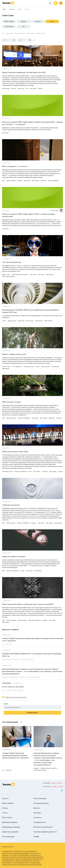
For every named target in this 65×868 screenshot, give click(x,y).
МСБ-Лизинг (37, 472)
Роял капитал (30, 321)
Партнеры (37, 813)
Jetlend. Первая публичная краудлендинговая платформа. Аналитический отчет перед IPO (32, 640)
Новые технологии (18, 690)
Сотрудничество (40, 822)
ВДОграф (9, 690)
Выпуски (37, 808)
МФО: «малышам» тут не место (15, 166)
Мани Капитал (48, 321)
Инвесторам (31, 33)
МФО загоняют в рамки (11, 402)
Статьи (20, 9)
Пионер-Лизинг (6, 367)
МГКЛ (30, 472)
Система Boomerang (41, 803)
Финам (22, 571)
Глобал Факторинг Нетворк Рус (20, 275)
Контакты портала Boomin (43, 827)
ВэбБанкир (44, 181)
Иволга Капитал (46, 367)
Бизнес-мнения (9, 21)
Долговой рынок (12, 321)
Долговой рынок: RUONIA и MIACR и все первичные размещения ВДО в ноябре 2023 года (30, 311)
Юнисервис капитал (29, 367)
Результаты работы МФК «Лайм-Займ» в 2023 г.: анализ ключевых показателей (29, 215)
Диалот (40, 89)
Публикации (12, 9)
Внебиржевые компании (11, 827)
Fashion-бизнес (20, 33)
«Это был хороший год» (12, 262)
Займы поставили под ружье (14, 557)
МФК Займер (35, 181)
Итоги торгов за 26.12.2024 (13, 687)
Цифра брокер (6, 368)
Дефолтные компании (10, 832)
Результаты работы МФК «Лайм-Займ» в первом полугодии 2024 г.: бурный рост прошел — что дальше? (32, 123)
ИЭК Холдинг (33, 89)
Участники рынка (8, 837)
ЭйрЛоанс (59, 418)
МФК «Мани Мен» (11, 418)
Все (23, 27)
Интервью (5, 677)
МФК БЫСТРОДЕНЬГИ (24, 418)
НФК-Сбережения (17, 367)
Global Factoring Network (9, 276)
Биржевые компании (10, 822)
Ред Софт (13, 89)
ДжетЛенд (8, 644)
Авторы (23, 21)
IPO (3, 644)
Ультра (38, 367)
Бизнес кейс (40, 33)
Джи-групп (41, 275)
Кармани (20, 181)
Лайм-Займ (27, 9)
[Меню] (61, 3)
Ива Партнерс (6, 89)
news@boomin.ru (8, 851)
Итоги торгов (9, 27)
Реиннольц (45, 472)
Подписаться (32, 713)
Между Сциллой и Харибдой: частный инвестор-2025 (24, 72)
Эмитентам (9, 33)
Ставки (4, 321)
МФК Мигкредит (11, 181)
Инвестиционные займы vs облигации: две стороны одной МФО (28, 604)
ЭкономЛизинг (39, 321)
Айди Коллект (50, 275)
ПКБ (27, 89)
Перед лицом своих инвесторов (15, 452)
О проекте (37, 817)
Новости (38, 21)
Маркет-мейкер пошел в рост (14, 354)
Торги (4, 690)
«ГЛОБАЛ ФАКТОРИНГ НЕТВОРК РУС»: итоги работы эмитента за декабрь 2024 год (32, 655)
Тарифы (36, 837)
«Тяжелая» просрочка (11, 505)
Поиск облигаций (40, 798)
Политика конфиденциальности (45, 832)
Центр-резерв (53, 472)
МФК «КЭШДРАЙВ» (53, 181)
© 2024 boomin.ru (8, 847)
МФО (4, 181)
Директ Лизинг (6, 275)
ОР (3, 33)
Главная (4, 9)
